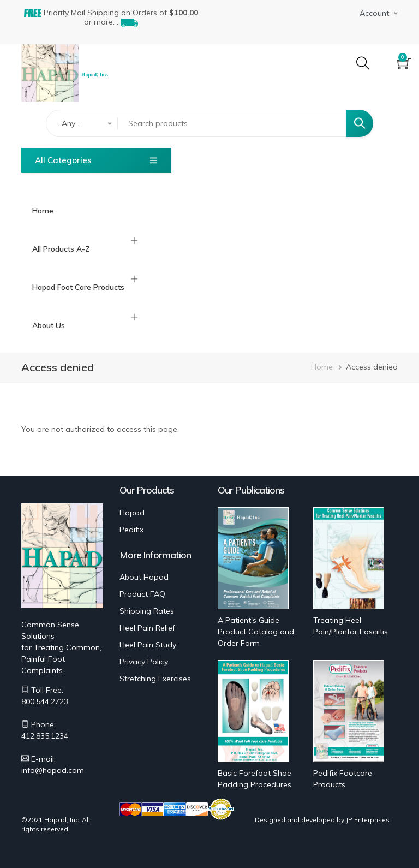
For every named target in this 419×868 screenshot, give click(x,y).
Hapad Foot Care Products (78, 287)
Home (43, 211)
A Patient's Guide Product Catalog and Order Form (256, 632)
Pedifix (131, 530)
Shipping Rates (147, 611)
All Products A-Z (61, 249)
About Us (49, 325)
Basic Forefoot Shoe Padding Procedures (255, 779)
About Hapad (144, 577)
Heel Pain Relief (147, 628)
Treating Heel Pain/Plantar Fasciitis (351, 626)
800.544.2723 (45, 701)
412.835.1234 (45, 736)
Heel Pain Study (148, 645)
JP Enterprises (368, 820)
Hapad (132, 513)
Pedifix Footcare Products (343, 779)
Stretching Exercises (155, 679)
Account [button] (374, 13)
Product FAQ (142, 594)
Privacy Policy (144, 662)
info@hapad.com (53, 770)
